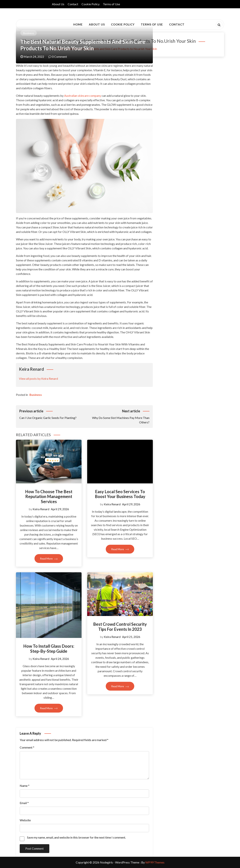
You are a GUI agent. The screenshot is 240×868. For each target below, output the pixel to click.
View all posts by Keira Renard (38, 378)
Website (25, 820)
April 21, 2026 (131, 637)
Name (25, 786)
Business (29, 33)
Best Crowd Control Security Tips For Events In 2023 (120, 627)
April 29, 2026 (60, 509)
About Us (58, 4)
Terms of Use (111, 4)
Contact (73, 4)
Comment (27, 747)
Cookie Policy (91, 4)
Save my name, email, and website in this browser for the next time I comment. (76, 837)
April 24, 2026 (60, 659)
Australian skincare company (83, 96)
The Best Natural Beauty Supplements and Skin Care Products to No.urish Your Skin (83, 45)
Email (24, 803)
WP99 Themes (155, 862)
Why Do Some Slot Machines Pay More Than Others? (117, 416)
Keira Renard (41, 509)
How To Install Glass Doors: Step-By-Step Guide (49, 649)
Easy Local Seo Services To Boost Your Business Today (120, 494)
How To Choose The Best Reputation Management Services (49, 497)
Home (78, 24)
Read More (49, 559)
